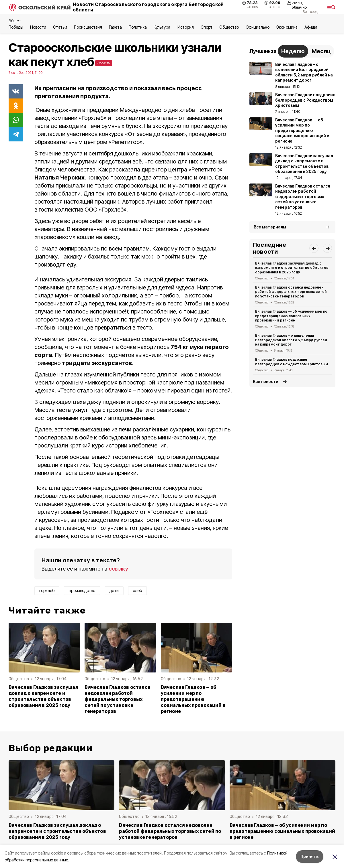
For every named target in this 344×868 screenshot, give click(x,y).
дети (114, 590)
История (186, 27)
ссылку (118, 569)
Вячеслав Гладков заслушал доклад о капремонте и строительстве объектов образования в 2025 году (43, 696)
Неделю (293, 51)
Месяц (321, 51)
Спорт (207, 27)
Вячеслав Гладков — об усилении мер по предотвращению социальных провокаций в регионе (193, 699)
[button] (314, 248)
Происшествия (88, 27)
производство (82, 590)
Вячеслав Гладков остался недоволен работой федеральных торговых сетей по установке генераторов (118, 699)
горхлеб (47, 590)
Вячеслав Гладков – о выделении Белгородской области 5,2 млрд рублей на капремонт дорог (291, 340)
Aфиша (311, 27)
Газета (115, 27)
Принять (310, 856)
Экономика (287, 27)
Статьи (60, 27)
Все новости (266, 381)
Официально (258, 27)
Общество (229, 27)
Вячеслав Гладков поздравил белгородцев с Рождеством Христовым (292, 362)
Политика (138, 27)
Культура (162, 27)
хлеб (137, 590)
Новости (38, 27)
